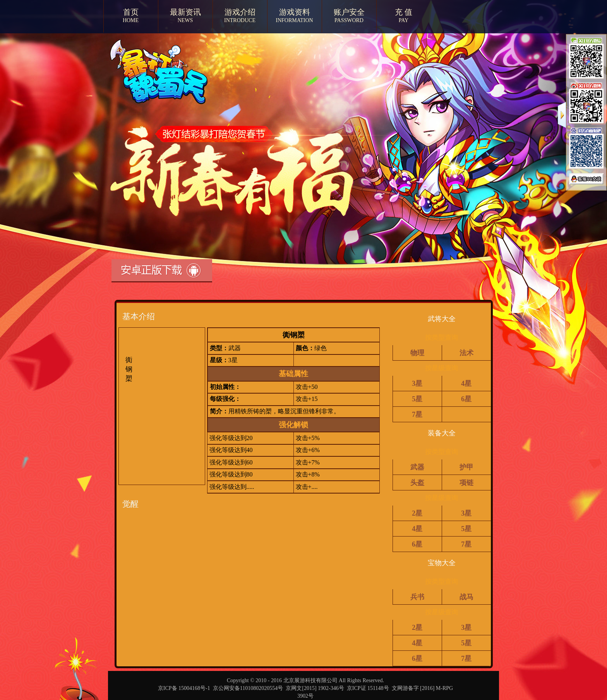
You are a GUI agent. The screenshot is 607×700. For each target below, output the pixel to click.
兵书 (417, 597)
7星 (417, 414)
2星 (417, 513)
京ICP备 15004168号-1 (184, 688)
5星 (417, 399)
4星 (466, 384)
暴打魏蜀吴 (150, 84)
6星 (466, 399)
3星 (417, 384)
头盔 (417, 483)
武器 (417, 467)
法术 (466, 353)
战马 (466, 597)
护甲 (466, 467)
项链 (466, 483)
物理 (417, 353)
